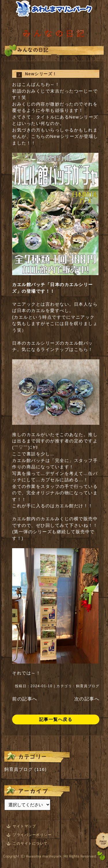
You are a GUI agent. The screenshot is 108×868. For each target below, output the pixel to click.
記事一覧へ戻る (56, 719)
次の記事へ (87, 699)
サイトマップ (24, 826)
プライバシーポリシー (32, 835)
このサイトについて (30, 843)
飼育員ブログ (88, 686)
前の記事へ (25, 699)
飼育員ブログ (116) (25, 769)
